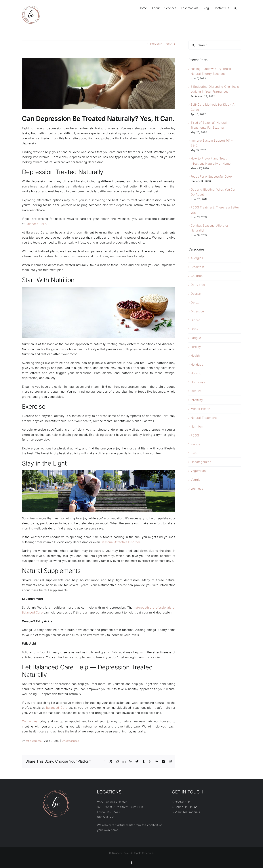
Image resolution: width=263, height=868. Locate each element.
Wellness (197, 489)
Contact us (30, 721)
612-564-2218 (107, 817)
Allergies (197, 258)
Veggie (196, 480)
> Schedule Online (185, 807)
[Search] (193, 45)
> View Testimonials (186, 812)
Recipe (195, 444)
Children (197, 276)
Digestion (197, 311)
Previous (156, 44)
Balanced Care (36, 224)
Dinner (195, 320)
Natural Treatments (204, 418)
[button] (235, 8)
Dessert (196, 294)
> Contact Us (181, 802)
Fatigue (196, 338)
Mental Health (200, 409)
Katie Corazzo (34, 741)
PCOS (195, 435)
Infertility (197, 400)
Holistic (196, 373)
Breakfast (197, 267)
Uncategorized (70, 741)
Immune (196, 391)
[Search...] (215, 45)
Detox (195, 302)
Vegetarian (198, 471)
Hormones (198, 382)
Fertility (196, 347)
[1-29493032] (99, 84)
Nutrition (197, 426)
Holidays (197, 364)
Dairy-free (198, 285)
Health (195, 356)
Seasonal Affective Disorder (120, 542)
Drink (194, 329)
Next (169, 44)
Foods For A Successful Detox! (212, 176)
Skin (194, 453)
